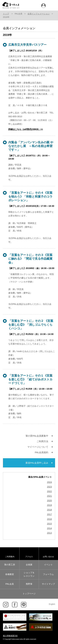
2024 (49, 482)
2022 (49, 491)
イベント (48, 565)
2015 (49, 524)
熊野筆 (29, 584)
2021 (49, 496)
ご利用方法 (42, 441)
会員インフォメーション (39, 14)
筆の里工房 (10, 565)
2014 (49, 528)
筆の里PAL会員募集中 (37, 436)
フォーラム (48, 574)
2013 (49, 533)
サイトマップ (48, 584)
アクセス (29, 557)
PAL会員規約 (42, 452)
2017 (49, 514)
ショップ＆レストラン (29, 574)
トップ (6, 14)
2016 (49, 519)
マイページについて (38, 447)
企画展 (29, 565)
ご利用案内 (10, 557)
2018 (49, 510)
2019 (49, 505)
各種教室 (10, 574)
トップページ (29, 594)
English (52, 604)
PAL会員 (10, 584)
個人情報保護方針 (10, 636)
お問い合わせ (48, 557)
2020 (49, 501)
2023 (49, 487)
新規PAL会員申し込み (37, 463)
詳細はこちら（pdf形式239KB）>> (26, 129)
